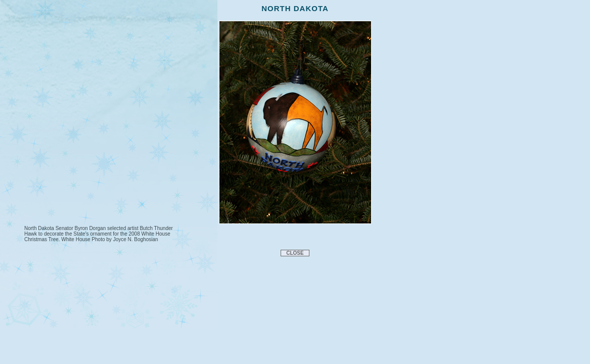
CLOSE (295, 253)
